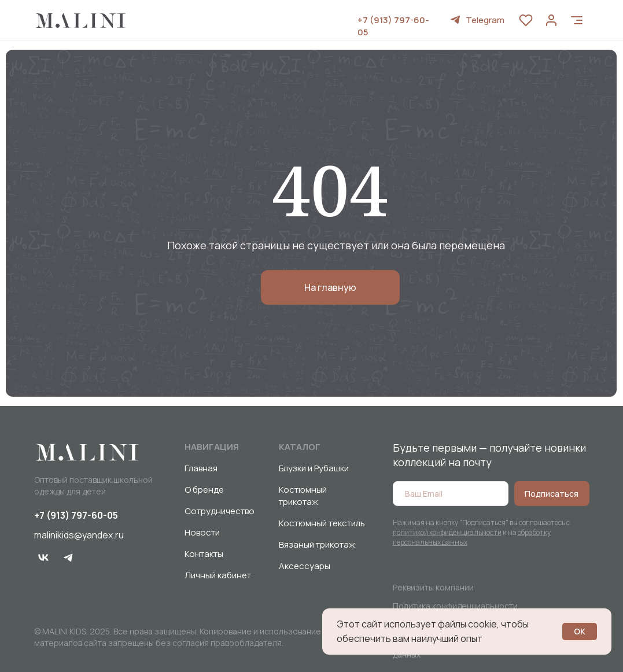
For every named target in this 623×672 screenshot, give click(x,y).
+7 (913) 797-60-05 (76, 515)
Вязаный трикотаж (317, 544)
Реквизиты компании (433, 587)
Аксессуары (305, 566)
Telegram (485, 20)
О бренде (204, 490)
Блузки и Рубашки (314, 468)
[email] (451, 494)
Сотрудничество (220, 511)
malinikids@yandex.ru (79, 535)
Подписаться (552, 494)
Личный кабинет (218, 575)
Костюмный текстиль (322, 523)
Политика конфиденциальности (455, 606)
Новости (202, 532)
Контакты (204, 554)
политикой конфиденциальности (447, 532)
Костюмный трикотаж (303, 496)
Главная (201, 468)
